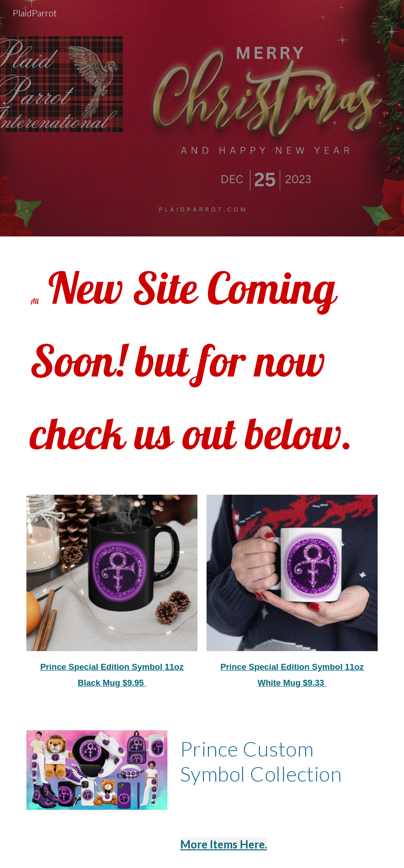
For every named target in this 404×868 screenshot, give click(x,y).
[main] (202, 360)
